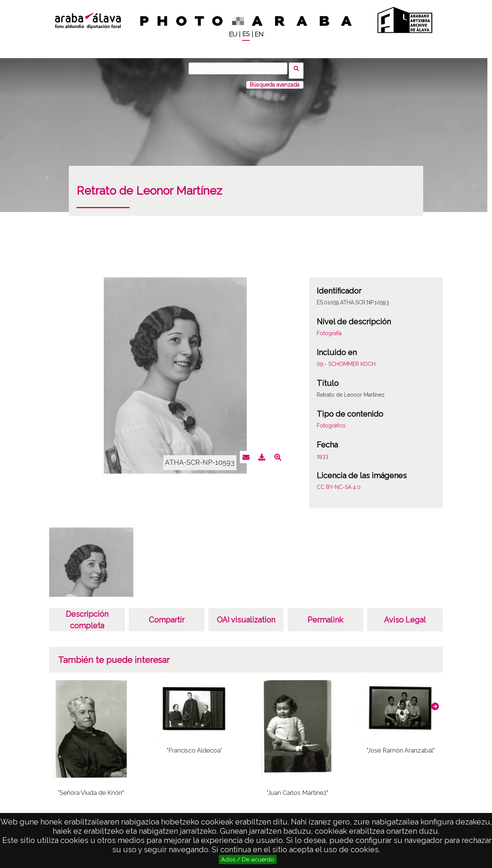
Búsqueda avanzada (275, 80)
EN (259, 34)
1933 (322, 452)
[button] (435, 702)
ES (246, 34)
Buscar (298, 68)
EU (233, 34)
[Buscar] (240, 68)
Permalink (325, 616)
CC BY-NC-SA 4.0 (339, 483)
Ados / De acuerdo (248, 860)
